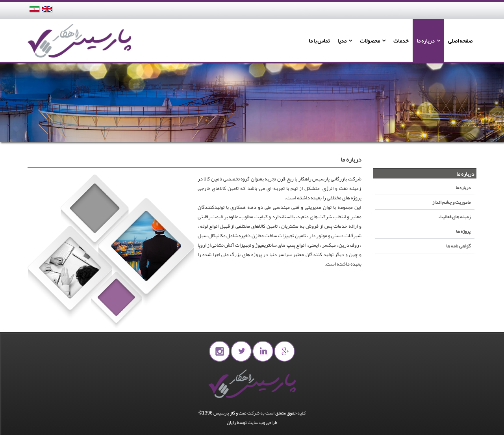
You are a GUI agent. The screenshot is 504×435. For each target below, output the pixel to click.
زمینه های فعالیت (455, 217)
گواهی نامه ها (458, 246)
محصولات (370, 41)
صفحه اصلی (460, 41)
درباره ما (426, 41)
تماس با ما (319, 41)
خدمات (401, 41)
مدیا (342, 41)
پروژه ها (463, 231)
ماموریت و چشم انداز (451, 202)
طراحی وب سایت (262, 422)
